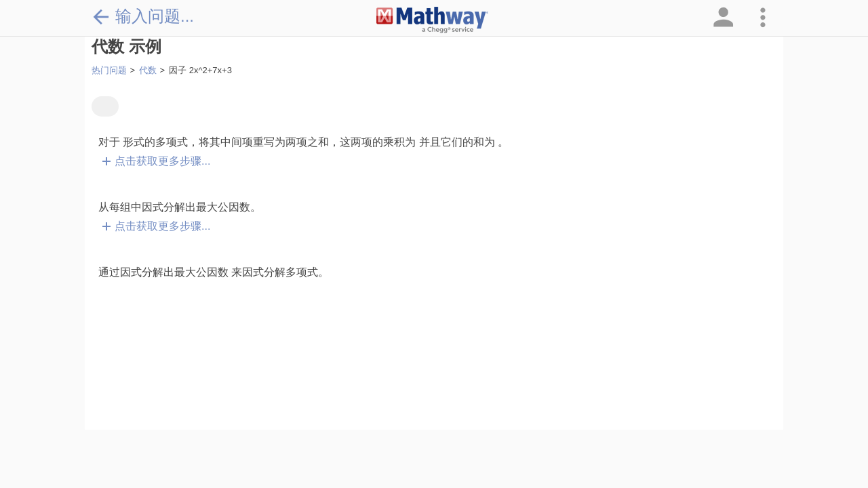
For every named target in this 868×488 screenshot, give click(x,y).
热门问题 (109, 70)
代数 (148, 70)
